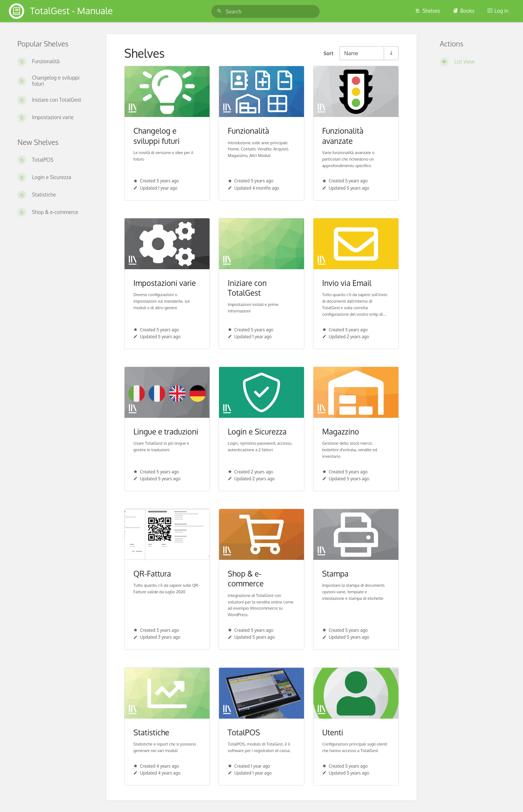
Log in (498, 11)
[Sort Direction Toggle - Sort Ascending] (391, 53)
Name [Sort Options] (351, 53)
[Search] (220, 11)
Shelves (428, 11)
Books (464, 11)
